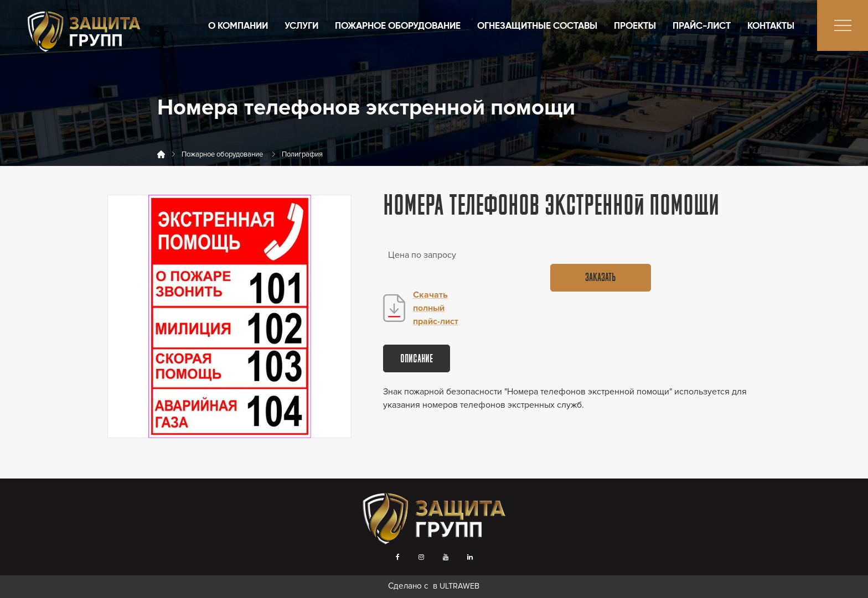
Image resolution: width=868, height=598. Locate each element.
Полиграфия (302, 154)
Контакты (771, 26)
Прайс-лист (702, 26)
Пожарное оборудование (398, 26)
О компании (238, 26)
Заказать (600, 278)
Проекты (635, 26)
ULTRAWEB (459, 586)
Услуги (301, 26)
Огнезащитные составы (537, 26)
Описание (417, 360)
